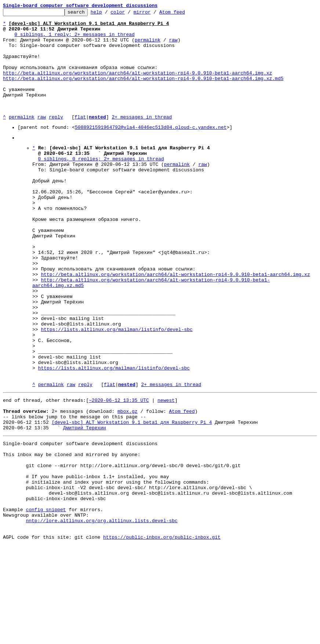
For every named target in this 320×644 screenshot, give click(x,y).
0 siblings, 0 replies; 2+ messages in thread (101, 186)
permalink (148, 46)
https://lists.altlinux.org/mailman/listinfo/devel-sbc (117, 391)
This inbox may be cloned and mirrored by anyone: (72, 537)
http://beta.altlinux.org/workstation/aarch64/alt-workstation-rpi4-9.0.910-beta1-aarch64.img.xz (137, 86)
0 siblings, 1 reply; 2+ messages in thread (74, 40)
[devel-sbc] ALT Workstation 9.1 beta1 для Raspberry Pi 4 (132, 500)
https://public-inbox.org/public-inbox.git (162, 636)
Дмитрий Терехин (85, 507)
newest (166, 474)
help (108, 14)
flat (80, 139)
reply (56, 139)
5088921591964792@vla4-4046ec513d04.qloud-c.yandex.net (151, 150)
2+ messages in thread (142, 139)
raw (173, 46)
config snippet (46, 603)
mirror (154, 14)
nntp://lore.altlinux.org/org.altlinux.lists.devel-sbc (101, 616)
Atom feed (183, 14)
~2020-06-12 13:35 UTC (119, 474)
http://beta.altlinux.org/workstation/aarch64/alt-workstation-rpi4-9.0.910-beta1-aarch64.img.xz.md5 (143, 92)
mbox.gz (128, 487)
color (129, 14)
